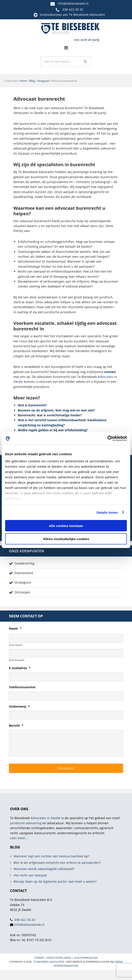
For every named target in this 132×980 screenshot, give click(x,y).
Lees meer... (19, 838)
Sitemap (39, 958)
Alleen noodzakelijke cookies (66, 539)
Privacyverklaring (59, 958)
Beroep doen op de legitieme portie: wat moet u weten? (55, 881)
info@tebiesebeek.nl (73, 3)
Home (23, 81)
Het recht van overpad (30, 875)
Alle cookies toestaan (66, 526)
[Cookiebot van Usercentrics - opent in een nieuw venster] (107, 438)
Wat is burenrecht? (32, 405)
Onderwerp (19, 707)
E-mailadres (20, 668)
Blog (32, 81)
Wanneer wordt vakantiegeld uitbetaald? (44, 869)
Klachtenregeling (86, 958)
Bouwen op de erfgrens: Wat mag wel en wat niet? (57, 410)
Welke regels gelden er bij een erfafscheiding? (53, 430)
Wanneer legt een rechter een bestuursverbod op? (51, 856)
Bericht (16, 726)
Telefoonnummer (22, 687)
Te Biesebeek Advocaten (49, 962)
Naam (15, 629)
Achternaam (17, 660)
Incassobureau (51, 15)
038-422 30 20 (73, 9)
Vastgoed (43, 81)
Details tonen (107, 512)
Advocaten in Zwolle (45, 818)
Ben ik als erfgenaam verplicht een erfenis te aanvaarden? (57, 863)
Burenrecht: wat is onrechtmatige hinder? (50, 415)
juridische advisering (26, 823)
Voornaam (16, 645)
